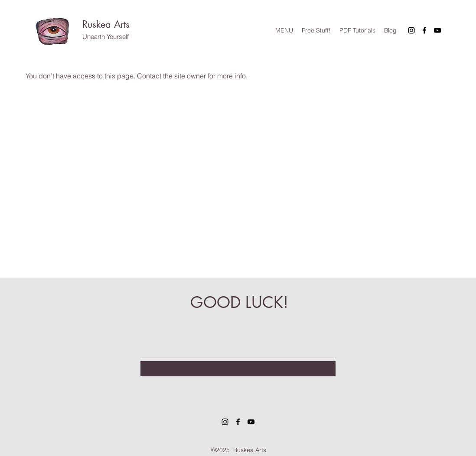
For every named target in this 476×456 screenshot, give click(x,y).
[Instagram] (411, 30)
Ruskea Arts (106, 24)
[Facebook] (424, 30)
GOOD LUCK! (239, 302)
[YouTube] (437, 30)
